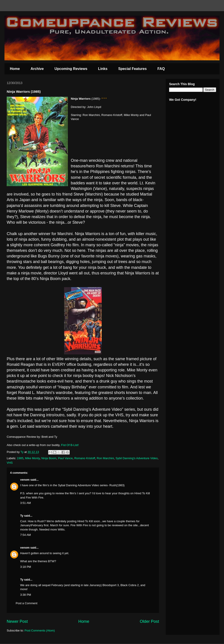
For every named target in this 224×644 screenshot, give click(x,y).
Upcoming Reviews (71, 69)
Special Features (132, 69)
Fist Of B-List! (70, 445)
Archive (37, 69)
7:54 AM (26, 535)
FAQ (161, 69)
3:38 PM (26, 595)
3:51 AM (26, 503)
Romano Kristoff (85, 458)
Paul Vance (65, 458)
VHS (10, 463)
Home (15, 69)
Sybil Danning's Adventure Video (137, 458)
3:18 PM (26, 567)
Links (103, 69)
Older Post (149, 621)
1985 (20, 458)
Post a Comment (27, 603)
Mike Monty (32, 458)
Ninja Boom (49, 458)
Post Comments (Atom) (40, 630)
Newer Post (17, 621)
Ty (22, 516)
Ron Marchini (105, 458)
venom (25, 480)
